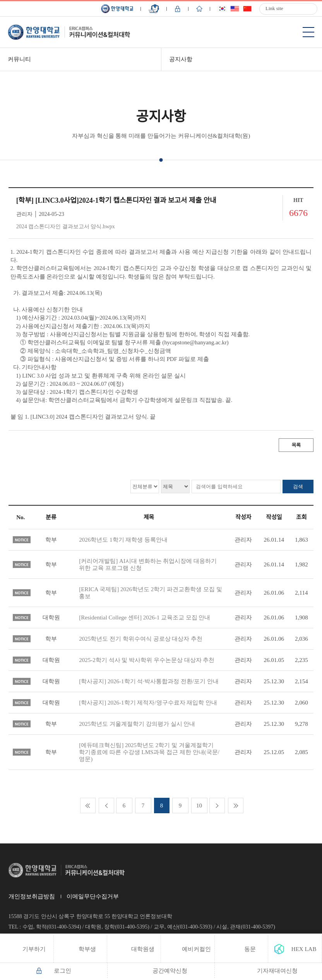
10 (199, 806)
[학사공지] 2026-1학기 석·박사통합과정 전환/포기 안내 (149, 681)
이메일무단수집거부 (93, 896)
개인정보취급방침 (32, 896)
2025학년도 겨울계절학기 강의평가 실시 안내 (137, 724)
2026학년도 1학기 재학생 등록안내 (123, 540)
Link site (274, 8)
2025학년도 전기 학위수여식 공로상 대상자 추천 (141, 639)
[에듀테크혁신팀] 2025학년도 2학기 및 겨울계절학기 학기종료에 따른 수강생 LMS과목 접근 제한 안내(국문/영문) (149, 752)
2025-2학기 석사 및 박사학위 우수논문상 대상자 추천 (147, 660)
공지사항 (181, 59)
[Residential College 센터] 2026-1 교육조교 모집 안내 (145, 617)
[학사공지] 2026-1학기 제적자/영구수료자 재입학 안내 (148, 703)
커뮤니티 (19, 59)
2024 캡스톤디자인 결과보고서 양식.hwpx (66, 227)
